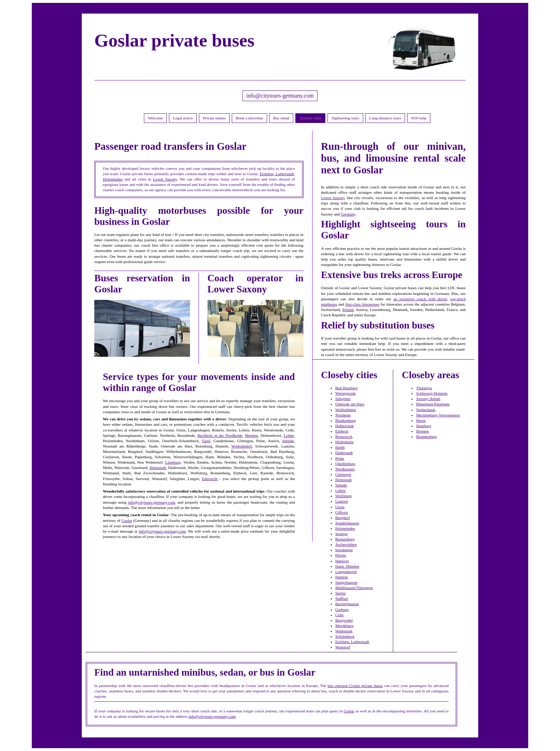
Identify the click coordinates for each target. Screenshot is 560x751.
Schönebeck (345, 636)
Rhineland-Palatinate (433, 404)
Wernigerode (346, 393)
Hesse (421, 420)
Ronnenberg (345, 539)
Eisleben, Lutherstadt (277, 174)
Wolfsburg (344, 496)
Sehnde (288, 441)
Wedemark (344, 631)
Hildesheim (345, 442)
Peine (340, 458)
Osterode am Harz (350, 404)
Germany (348, 214)
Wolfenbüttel (241, 446)
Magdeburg (344, 626)
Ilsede (340, 447)
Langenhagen (346, 572)
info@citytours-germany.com (280, 96)
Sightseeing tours (345, 118)
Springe (342, 534)
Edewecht (210, 479)
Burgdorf (343, 518)
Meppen (252, 435)
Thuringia (424, 388)
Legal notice (183, 118)
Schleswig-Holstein (432, 393)
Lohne (289, 435)
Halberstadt (345, 426)
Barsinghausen (347, 604)
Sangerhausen (346, 582)
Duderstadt (344, 453)
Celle (340, 615)
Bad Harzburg (347, 388)
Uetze (340, 507)
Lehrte (341, 490)
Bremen (422, 431)
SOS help (419, 118)
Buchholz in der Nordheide (220, 435)
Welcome (155, 118)
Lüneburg (173, 462)
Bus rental (281, 118)
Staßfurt (342, 598)
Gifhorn (342, 512)
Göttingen (343, 474)
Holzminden (113, 179)
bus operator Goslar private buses (355, 686)
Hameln (342, 577)
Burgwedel (344, 620)
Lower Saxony (165, 179)
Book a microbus (249, 118)
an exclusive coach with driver (420, 299)
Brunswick (344, 436)
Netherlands (426, 410)
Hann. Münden (347, 566)
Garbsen (342, 609)
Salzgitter (343, 399)
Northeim (343, 415)
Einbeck (342, 431)
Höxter (341, 555)
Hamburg (424, 426)
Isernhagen (344, 550)
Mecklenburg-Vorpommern (438, 415)
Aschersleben (346, 544)
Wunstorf (343, 647)
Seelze (341, 593)
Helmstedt (158, 468)
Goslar (127, 520)
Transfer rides (310, 118)
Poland (348, 310)
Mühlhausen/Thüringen (354, 588)
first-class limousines (362, 304)
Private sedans (214, 118)
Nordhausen (345, 469)
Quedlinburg (345, 464)
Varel (206, 441)
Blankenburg (346, 420)
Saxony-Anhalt (428, 399)
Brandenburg (426, 436)
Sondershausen (347, 523)
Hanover (342, 561)
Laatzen (342, 501)
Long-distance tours (385, 118)
